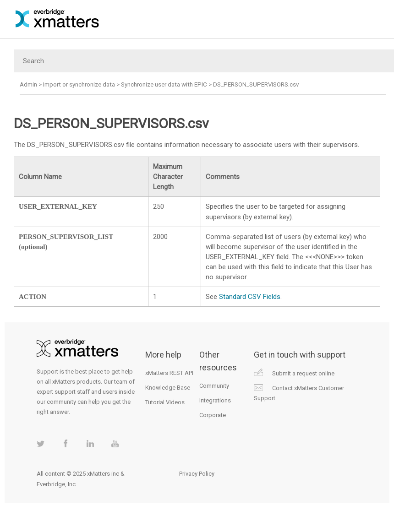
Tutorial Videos (165, 402)
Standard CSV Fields (250, 297)
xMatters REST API (169, 373)
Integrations (215, 400)
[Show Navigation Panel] (382, 18)
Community (214, 386)
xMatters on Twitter (41, 443)
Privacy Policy (197, 474)
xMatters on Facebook (65, 443)
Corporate (213, 415)
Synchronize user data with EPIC (164, 84)
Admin (28, 84)
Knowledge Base (168, 388)
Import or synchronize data (79, 84)
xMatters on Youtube (115, 443)
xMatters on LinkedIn (90, 443)
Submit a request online (303, 373)
